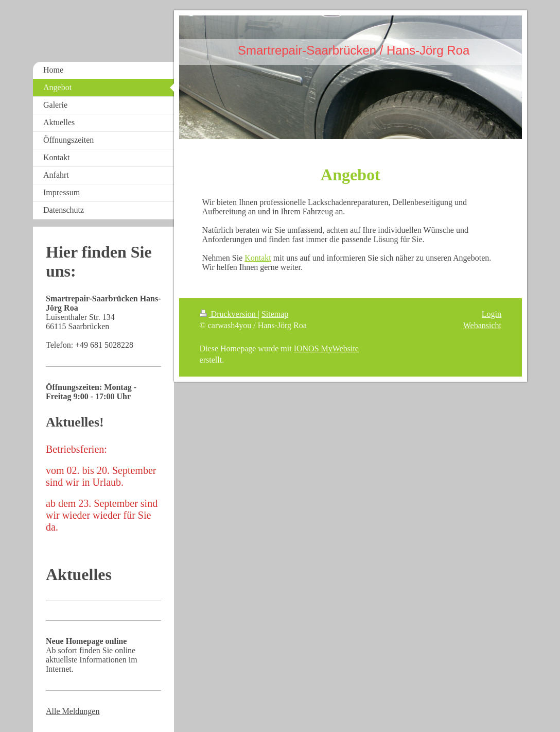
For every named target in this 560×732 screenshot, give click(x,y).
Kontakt (258, 258)
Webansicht (482, 325)
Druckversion (229, 314)
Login (492, 314)
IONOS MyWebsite (326, 348)
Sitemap (275, 314)
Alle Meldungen (73, 711)
